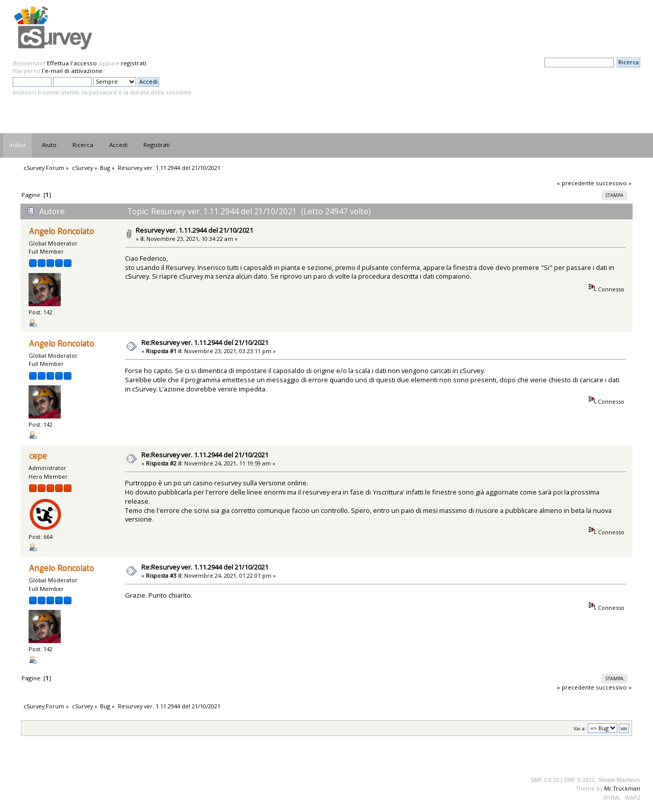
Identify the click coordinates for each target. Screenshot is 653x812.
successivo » (614, 183)
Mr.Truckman (622, 788)
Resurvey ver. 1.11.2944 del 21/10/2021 (194, 230)
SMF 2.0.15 (545, 780)
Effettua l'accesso (72, 63)
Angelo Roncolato (61, 231)
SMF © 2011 (579, 780)
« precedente (575, 183)
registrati (134, 63)
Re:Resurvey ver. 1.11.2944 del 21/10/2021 (205, 342)
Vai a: (580, 729)
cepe (38, 456)
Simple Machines (619, 780)
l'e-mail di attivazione (72, 71)
